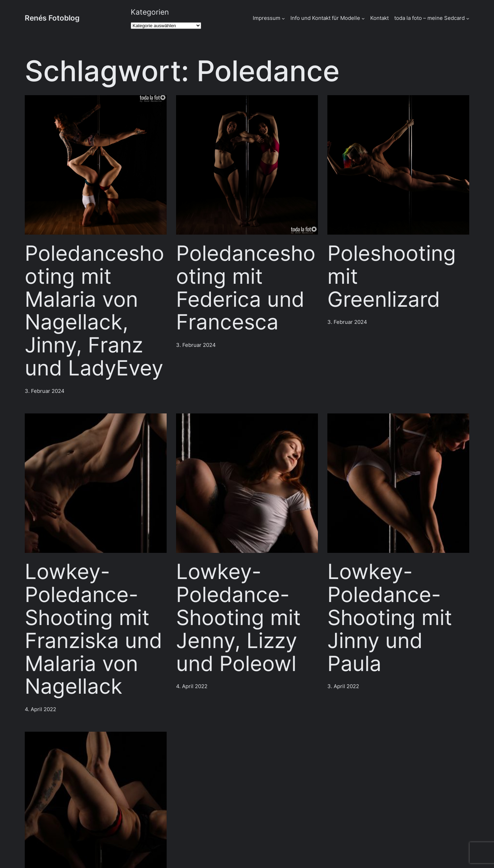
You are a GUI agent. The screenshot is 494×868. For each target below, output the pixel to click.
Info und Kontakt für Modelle (325, 18)
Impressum (267, 18)
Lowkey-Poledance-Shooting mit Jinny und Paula (390, 618)
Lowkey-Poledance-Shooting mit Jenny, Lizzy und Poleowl (238, 618)
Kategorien (150, 12)
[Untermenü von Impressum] (283, 18)
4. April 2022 (40, 709)
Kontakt (379, 18)
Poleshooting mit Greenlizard (392, 276)
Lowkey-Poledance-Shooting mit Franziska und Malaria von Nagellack (93, 629)
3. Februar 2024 (45, 391)
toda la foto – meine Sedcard (430, 18)
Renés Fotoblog (52, 18)
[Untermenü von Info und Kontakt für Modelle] (363, 18)
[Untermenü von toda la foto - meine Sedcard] (468, 18)
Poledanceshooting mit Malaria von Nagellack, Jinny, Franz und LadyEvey (94, 311)
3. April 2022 (343, 686)
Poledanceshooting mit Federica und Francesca (246, 288)
